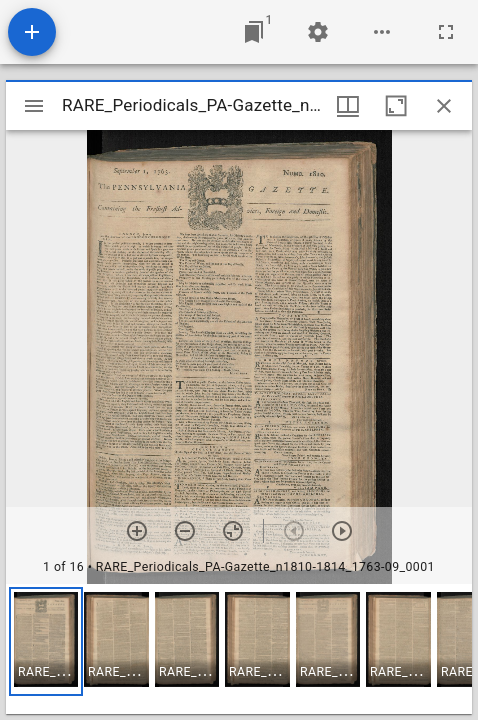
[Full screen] (446, 32)
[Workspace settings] (318, 32)
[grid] (239, 649)
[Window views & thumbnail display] (348, 106)
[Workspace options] (382, 32)
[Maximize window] (396, 106)
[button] (46, 641)
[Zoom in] (137, 531)
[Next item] (342, 531)
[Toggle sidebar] (34, 106)
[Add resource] (32, 32)
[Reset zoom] (233, 531)
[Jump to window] (254, 32)
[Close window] (444, 106)
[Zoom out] (185, 531)
